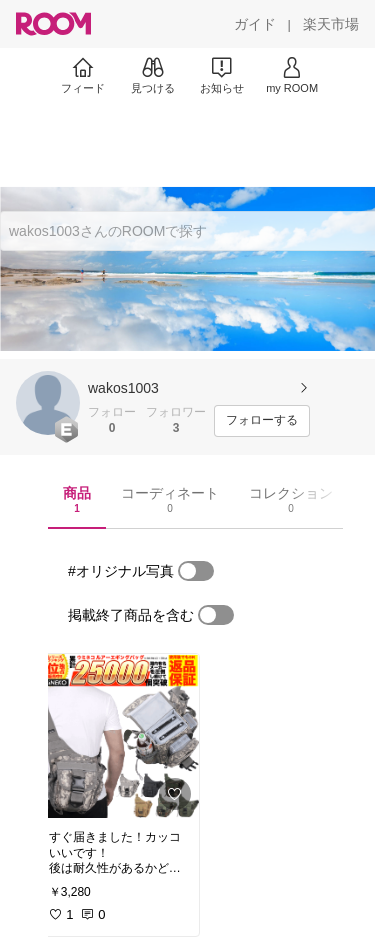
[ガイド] (255, 24)
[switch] (196, 571)
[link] (118, 736)
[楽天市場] (331, 24)
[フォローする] (262, 421)
